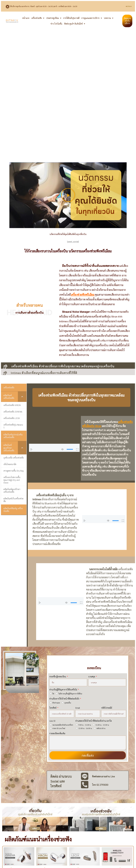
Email (78, 708)
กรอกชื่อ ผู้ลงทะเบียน (58, 677)
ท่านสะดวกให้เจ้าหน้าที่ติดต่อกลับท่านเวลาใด (94, 721)
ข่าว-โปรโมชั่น (56, 24)
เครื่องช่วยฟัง (38, 18)
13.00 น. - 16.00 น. (85, 728)
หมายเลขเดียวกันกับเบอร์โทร (63, 725)
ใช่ (53, 694)
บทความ (109, 18)
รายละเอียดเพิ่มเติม (57, 733)
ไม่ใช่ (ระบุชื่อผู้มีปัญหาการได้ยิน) (70, 694)
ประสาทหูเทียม (54, 18)
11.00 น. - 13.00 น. (102, 725)
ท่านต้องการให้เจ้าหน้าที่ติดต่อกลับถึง (64, 699)
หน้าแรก (26, 18)
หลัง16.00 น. (101, 728)
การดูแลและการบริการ (92, 18)
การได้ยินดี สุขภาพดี (71, 18)
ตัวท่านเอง (56, 703)
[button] (68, 195)
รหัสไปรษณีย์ (107, 708)
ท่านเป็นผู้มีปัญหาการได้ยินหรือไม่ (63, 690)
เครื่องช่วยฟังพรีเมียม (82, 294)
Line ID (52, 721)
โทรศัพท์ (53, 708)
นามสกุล (92, 677)
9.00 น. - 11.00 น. (85, 725)
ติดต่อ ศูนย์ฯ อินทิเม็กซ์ (75, 24)
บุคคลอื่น (68, 703)
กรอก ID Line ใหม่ (59, 728)
